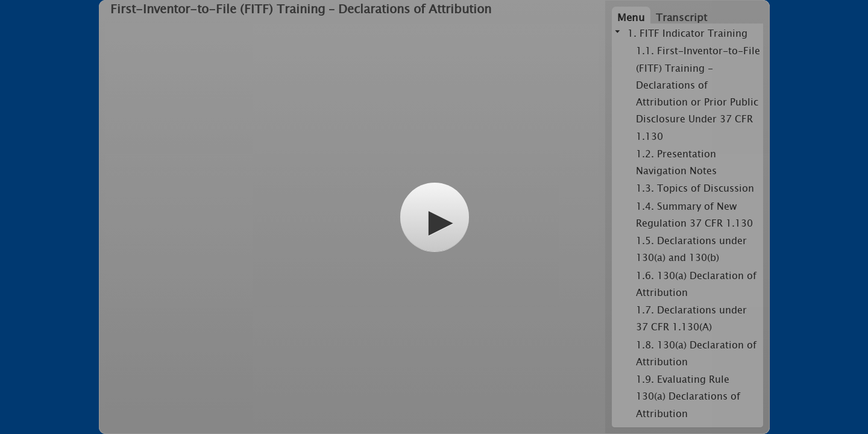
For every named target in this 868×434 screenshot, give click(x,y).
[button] (435, 217)
